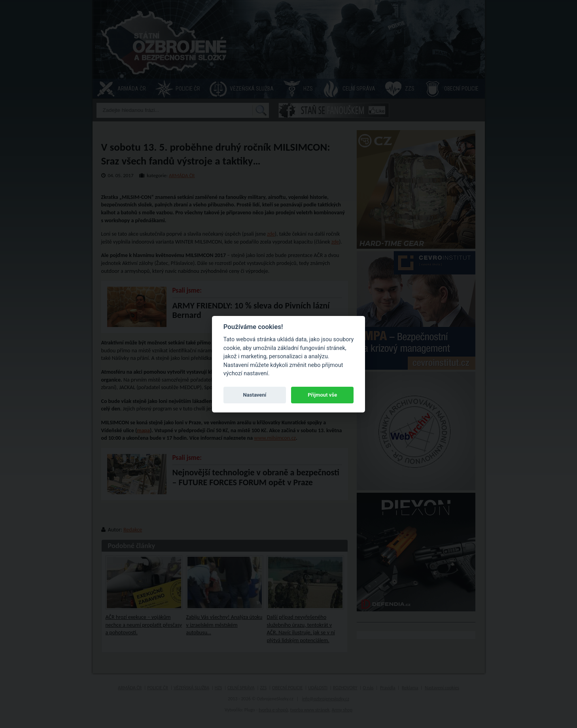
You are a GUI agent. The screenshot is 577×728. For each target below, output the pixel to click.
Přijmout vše (322, 395)
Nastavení (254, 395)
